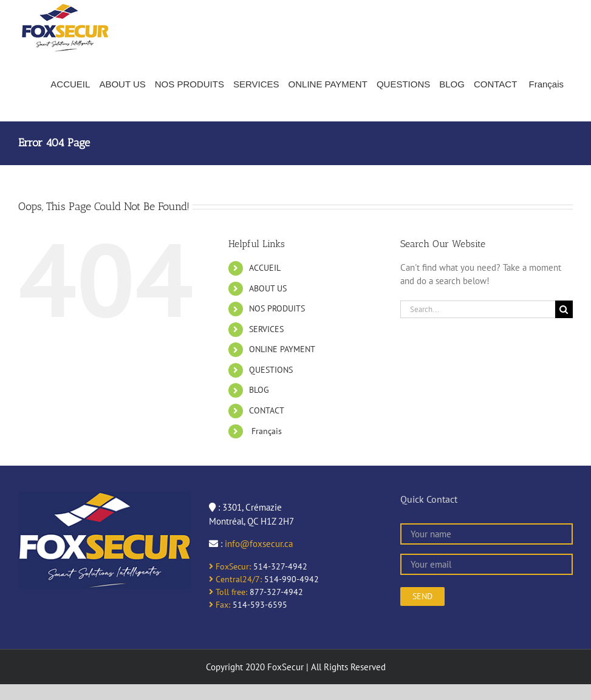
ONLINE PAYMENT (282, 349)
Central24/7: (235, 579)
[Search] (564, 309)
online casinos (236, 618)
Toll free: (228, 592)
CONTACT (267, 410)
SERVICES (266, 329)
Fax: (220, 605)
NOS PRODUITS (277, 308)
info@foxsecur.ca (259, 544)
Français (265, 431)
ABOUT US (268, 288)
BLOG (259, 390)
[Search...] (478, 309)
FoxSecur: (230, 566)
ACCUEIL (265, 268)
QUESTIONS (271, 370)
